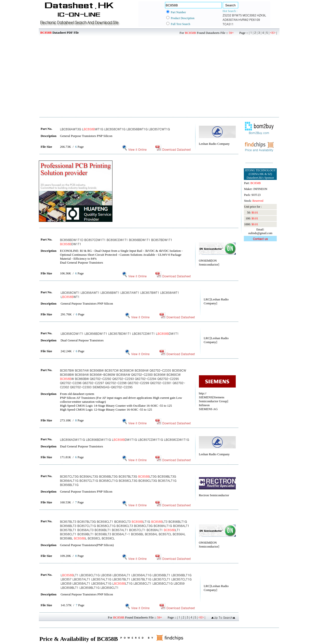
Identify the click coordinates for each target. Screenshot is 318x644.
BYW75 (237, 15)
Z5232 (227, 15)
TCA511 (228, 24)
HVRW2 (244, 20)
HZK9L (261, 15)
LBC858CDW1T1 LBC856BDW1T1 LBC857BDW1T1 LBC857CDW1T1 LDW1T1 (120, 333)
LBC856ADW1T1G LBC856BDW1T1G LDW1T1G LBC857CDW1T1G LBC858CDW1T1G (124, 439)
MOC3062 (249, 15)
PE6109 (255, 20)
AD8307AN (230, 20)
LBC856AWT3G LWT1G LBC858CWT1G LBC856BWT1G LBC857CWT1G (115, 129)
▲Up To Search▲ (223, 617)
